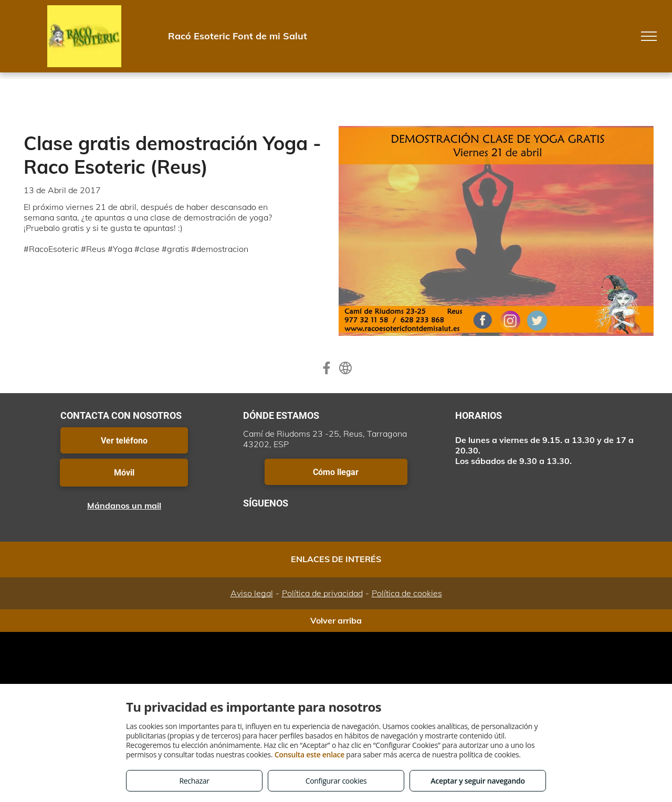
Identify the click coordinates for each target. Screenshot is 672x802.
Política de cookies (407, 593)
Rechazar (194, 781)
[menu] (649, 36)
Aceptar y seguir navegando (477, 781)
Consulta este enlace (309, 754)
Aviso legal (252, 593)
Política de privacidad (322, 593)
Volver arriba (336, 620)
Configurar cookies (336, 781)
